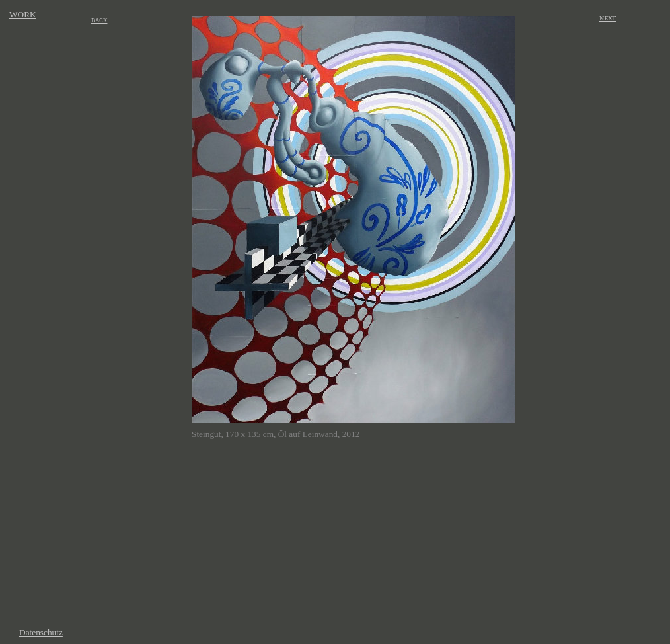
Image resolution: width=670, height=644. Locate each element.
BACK (99, 20)
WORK (23, 14)
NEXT (608, 18)
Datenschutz (41, 632)
